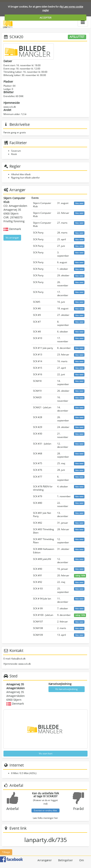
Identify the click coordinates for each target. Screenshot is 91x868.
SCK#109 (38, 635)
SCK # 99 (38, 608)
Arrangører (45, 860)
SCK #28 (38, 417)
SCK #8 (37, 332)
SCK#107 (38, 622)
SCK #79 (38, 496)
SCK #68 (38, 453)
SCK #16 (38, 374)
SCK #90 (38, 569)
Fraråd (78, 809)
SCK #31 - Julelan (42, 444)
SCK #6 (37, 308)
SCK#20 (37, 397)
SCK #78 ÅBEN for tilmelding (43, 488)
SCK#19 (37, 391)
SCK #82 (38, 523)
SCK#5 (37, 302)
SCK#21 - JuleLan (42, 407)
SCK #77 (38, 477)
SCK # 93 (38, 589)
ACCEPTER (45, 18)
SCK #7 (37, 322)
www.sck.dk (10, 107)
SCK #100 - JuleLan (43, 615)
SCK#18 (37, 381)
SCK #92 (38, 582)
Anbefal (13, 809)
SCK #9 (37, 315)
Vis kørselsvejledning (66, 689)
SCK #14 (38, 361)
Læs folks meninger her (45, 818)
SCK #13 (38, 355)
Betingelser (65, 860)
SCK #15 (38, 368)
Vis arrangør (12, 238)
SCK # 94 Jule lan (42, 599)
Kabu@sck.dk (18, 659)
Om (82, 860)
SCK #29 (38, 427)
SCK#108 (38, 628)
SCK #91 (38, 575)
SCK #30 (38, 434)
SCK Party (38, 233)
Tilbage (6, 852)
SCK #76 (38, 470)
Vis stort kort (46, 753)
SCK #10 (38, 338)
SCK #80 (38, 503)
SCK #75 (38, 463)
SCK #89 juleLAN (42, 559)
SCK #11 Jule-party (43, 348)
